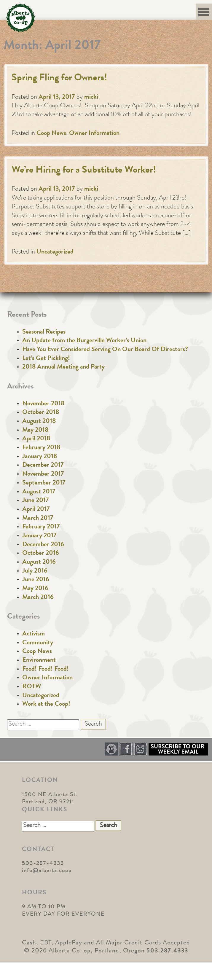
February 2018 (41, 448)
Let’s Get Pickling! (46, 359)
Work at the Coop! (46, 705)
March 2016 (38, 598)
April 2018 (36, 439)
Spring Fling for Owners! (59, 78)
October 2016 (41, 554)
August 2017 (39, 492)
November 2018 (43, 404)
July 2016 (35, 571)
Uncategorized (55, 252)
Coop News (51, 134)
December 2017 (43, 466)
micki (91, 98)
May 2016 (35, 589)
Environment (39, 661)
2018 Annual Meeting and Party (63, 367)
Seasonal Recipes (44, 332)
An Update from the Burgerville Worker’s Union (84, 341)
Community (38, 643)
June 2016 (36, 580)
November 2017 (43, 474)
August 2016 (39, 562)
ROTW (32, 687)
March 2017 (38, 519)
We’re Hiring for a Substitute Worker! (84, 171)
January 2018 (40, 457)
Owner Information (94, 134)
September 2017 (44, 483)
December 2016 (43, 545)
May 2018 (35, 431)
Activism (34, 634)
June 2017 (36, 501)
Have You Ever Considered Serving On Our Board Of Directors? (105, 350)
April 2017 (36, 510)
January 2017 (39, 536)
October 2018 (41, 413)
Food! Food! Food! (46, 670)
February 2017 (41, 527)
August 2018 (39, 422)
